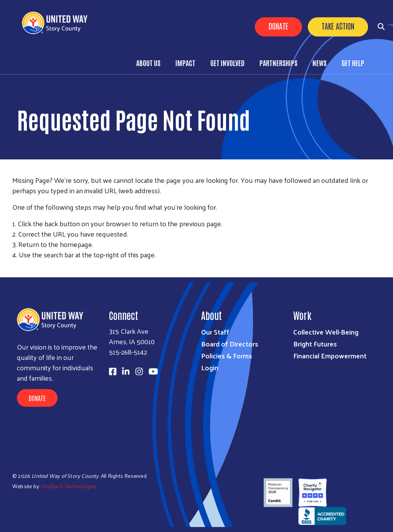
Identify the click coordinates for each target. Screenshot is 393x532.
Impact (185, 63)
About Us (148, 63)
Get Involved (227, 63)
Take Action (338, 26)
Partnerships (278, 63)
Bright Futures (315, 344)
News (320, 63)
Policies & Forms (227, 355)
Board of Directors (230, 344)
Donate (278, 26)
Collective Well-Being (326, 332)
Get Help (353, 63)
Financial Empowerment (330, 355)
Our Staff (215, 332)
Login (210, 367)
